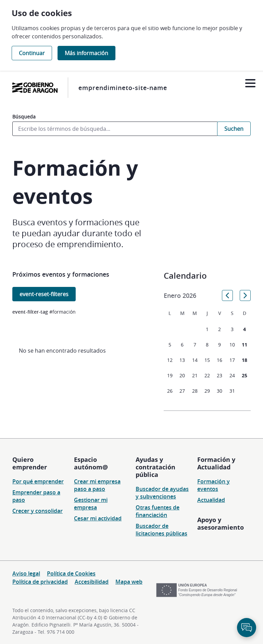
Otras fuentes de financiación (158, 511)
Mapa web (129, 582)
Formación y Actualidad (216, 463)
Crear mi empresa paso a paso (97, 485)
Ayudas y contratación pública (155, 467)
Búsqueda (24, 117)
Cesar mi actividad (98, 518)
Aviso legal (26, 573)
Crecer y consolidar (37, 511)
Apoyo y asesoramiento (221, 523)
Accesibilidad (92, 582)
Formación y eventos (214, 485)
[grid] (207, 354)
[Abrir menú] (250, 83)
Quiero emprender (30, 463)
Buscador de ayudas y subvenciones (162, 493)
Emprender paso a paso (36, 496)
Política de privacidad (40, 582)
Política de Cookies (71, 573)
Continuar (32, 53)
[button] (227, 295)
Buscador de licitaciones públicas (161, 530)
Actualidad (211, 500)
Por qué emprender (38, 481)
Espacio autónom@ (91, 463)
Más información (86, 53)
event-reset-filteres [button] (44, 294)
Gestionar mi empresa (91, 504)
